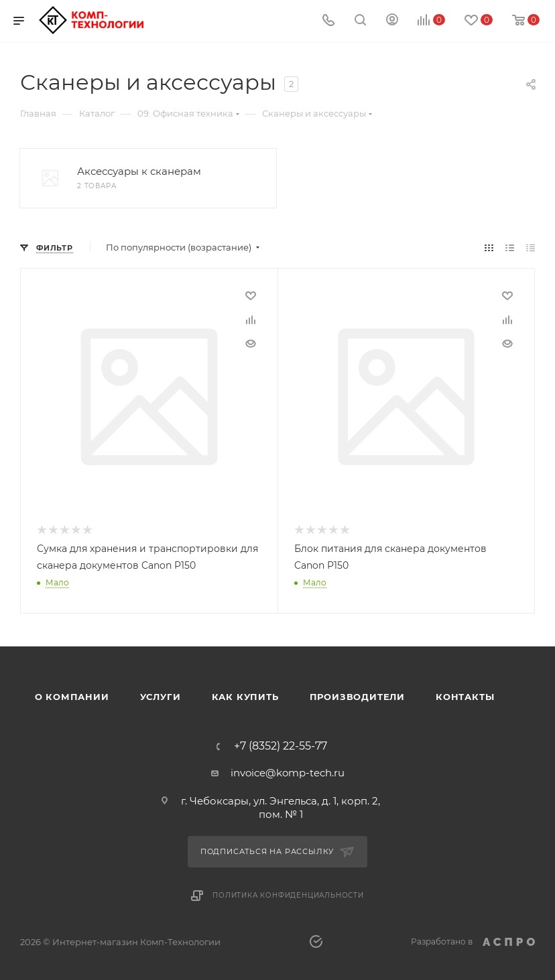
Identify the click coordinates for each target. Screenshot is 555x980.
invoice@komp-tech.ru (288, 772)
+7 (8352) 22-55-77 (281, 746)
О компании (72, 696)
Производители (357, 696)
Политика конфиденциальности (288, 894)
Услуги (161, 696)
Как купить (245, 696)
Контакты (465, 696)
